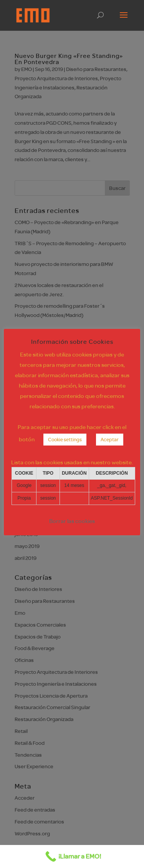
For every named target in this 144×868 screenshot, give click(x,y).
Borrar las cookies (72, 521)
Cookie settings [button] (65, 439)
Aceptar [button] (110, 439)
